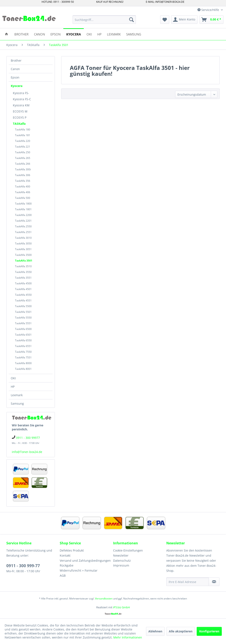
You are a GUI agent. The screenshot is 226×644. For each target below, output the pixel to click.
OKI (13, 378)
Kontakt (65, 555)
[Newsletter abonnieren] (214, 582)
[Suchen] (131, 20)
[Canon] (39, 34)
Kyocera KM (21, 105)
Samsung (17, 403)
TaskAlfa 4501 (23, 289)
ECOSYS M (20, 111)
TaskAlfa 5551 (23, 323)
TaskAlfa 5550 (23, 318)
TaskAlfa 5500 (23, 306)
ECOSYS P (20, 117)
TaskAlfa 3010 (23, 238)
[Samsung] (134, 34)
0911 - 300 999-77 (23, 566)
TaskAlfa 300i (23, 169)
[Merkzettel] (165, 20)
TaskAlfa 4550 (23, 295)
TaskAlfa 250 (23, 152)
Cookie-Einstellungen (128, 550)
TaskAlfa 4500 (23, 283)
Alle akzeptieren (181, 631)
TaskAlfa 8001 (23, 369)
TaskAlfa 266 (23, 164)
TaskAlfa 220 (23, 141)
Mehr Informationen (128, 637)
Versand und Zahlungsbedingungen (85, 561)
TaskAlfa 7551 (23, 357)
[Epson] (55, 34)
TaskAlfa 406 (23, 192)
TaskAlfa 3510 (23, 266)
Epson (15, 77)
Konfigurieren (209, 631)
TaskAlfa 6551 (23, 346)
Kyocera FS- (21, 93)
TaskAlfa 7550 (23, 352)
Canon (15, 69)
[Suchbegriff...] (104, 20)
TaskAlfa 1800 (23, 204)
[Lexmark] (114, 34)
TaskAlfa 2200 (23, 215)
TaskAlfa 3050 (23, 243)
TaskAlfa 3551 (23, 278)
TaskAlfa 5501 (23, 312)
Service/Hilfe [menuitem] (209, 10)
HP (13, 387)
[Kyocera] (74, 34)
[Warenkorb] (211, 20)
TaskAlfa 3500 (23, 255)
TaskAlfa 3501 (24, 261)
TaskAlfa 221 (23, 147)
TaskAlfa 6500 (23, 329)
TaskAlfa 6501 (23, 335)
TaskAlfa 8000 (23, 363)
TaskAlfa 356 (23, 181)
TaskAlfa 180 (23, 129)
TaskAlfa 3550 (23, 272)
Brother (16, 60)
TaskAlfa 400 (23, 186)
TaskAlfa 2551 (23, 232)
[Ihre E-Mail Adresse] (188, 582)
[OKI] (89, 34)
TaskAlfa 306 (23, 175)
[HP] (99, 34)
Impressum (121, 565)
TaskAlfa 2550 (23, 226)
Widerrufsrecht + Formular (79, 570)
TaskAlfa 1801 (23, 209)
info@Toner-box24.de (27, 452)
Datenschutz (122, 561)
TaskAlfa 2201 (23, 221)
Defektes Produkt (72, 550)
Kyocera (17, 86)
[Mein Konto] (184, 20)
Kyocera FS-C (22, 99)
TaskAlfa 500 (23, 198)
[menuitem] (104, 20)
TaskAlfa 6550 (23, 340)
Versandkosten (104, 599)
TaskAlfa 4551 (23, 300)
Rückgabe (67, 565)
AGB (63, 576)
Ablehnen (155, 631)
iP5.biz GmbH (122, 607)
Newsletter (121, 555)
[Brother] (21, 34)
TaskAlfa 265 (23, 158)
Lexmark (17, 395)
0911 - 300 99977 (28, 438)
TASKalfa (19, 124)
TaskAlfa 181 (23, 135)
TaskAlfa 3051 (23, 249)
